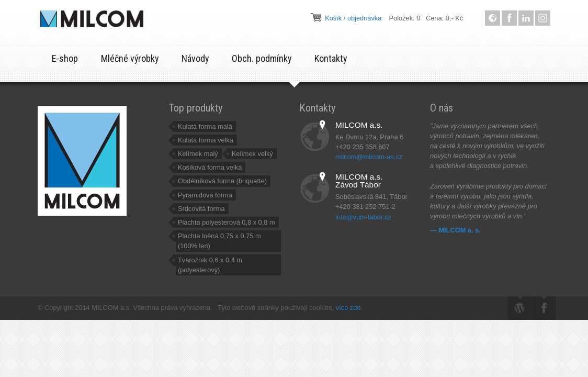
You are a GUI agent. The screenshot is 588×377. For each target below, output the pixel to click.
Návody (195, 58)
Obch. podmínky (262, 58)
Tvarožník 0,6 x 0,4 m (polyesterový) (210, 265)
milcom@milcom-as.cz (369, 157)
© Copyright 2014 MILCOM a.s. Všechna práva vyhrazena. (128, 308)
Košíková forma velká (210, 167)
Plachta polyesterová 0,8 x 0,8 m (227, 222)
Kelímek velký (252, 154)
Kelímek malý (198, 154)
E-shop (65, 58)
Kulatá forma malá (205, 126)
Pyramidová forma (205, 195)
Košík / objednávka (353, 18)
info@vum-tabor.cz (363, 217)
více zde (348, 308)
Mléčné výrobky (130, 58)
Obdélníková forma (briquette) (222, 181)
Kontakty (331, 58)
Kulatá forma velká (206, 140)
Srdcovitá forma (201, 209)
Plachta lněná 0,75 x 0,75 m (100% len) (219, 241)
